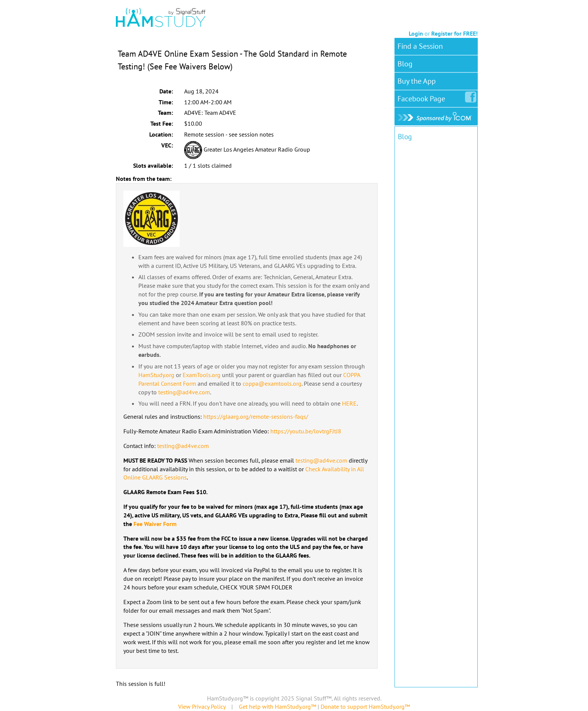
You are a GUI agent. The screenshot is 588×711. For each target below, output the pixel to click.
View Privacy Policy (202, 706)
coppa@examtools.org (272, 383)
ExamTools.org (202, 375)
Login (416, 33)
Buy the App (417, 81)
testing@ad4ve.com (184, 392)
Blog (405, 64)
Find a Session (420, 46)
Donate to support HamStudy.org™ (365, 706)
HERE (349, 403)
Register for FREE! (454, 33)
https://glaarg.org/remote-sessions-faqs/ (256, 416)
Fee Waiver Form (155, 524)
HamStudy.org (156, 375)
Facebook (423, 97)
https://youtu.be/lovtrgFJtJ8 (306, 431)
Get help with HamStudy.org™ (277, 706)
